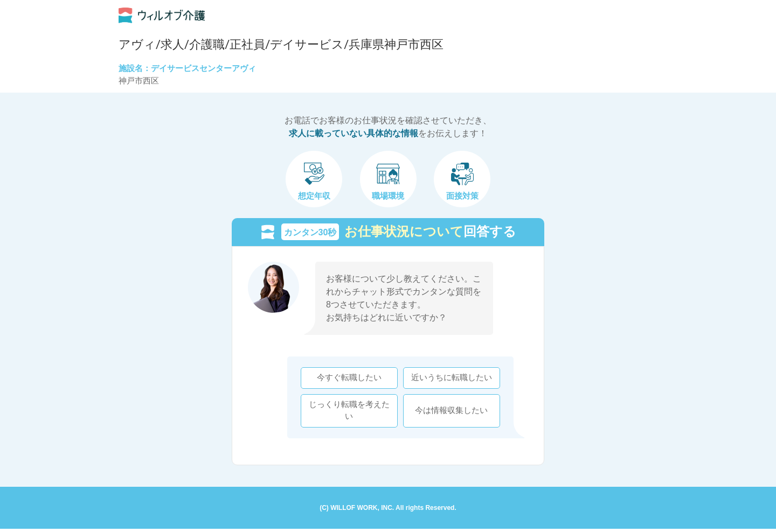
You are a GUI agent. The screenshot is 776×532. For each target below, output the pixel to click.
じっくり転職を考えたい (346, 412)
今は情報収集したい (449, 412)
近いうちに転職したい (448, 380)
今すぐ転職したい (346, 380)
